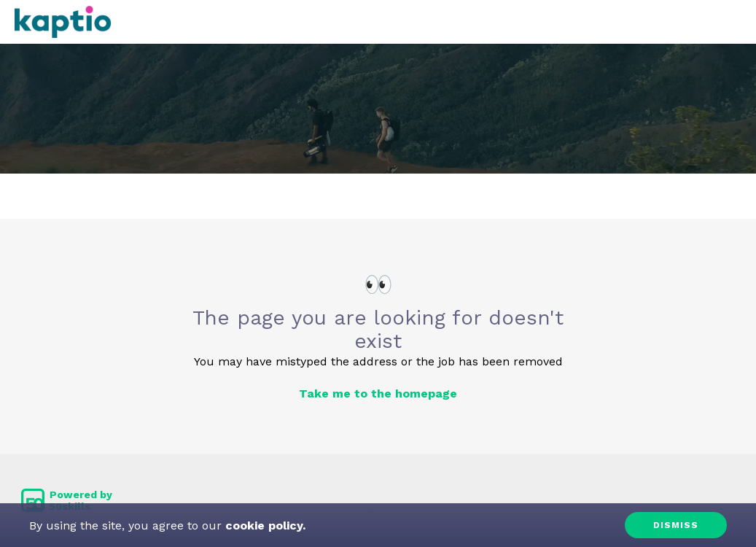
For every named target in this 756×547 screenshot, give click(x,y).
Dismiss (676, 525)
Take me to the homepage (378, 393)
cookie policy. (264, 525)
